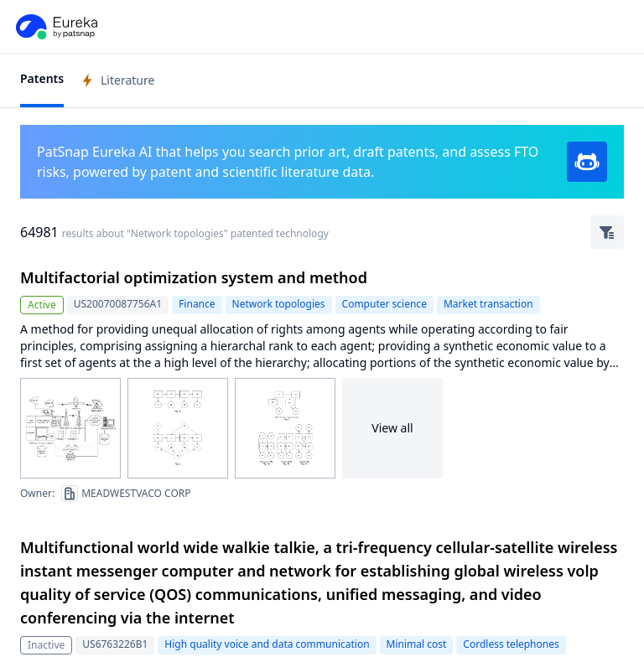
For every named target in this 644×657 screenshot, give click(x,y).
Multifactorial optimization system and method (194, 277)
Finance (197, 304)
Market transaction (488, 304)
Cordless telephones (511, 644)
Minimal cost (417, 644)
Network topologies (279, 304)
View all (392, 428)
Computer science (384, 304)
